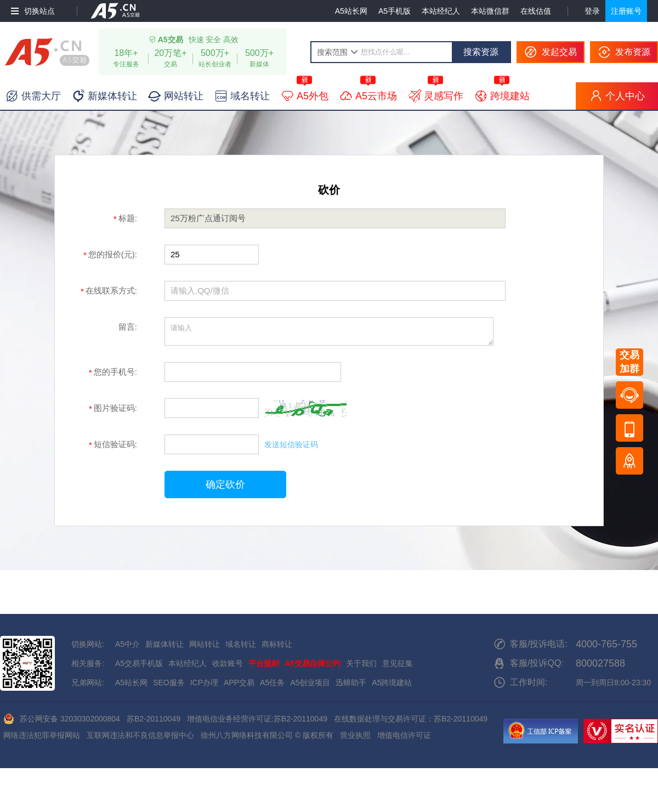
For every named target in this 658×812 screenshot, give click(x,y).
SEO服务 (169, 683)
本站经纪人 (441, 11)
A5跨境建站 (392, 683)
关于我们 (361, 663)
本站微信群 (490, 11)
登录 (592, 11)
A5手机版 (395, 11)
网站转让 (205, 644)
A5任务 (272, 683)
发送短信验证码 (291, 444)
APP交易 (239, 683)
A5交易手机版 (139, 663)
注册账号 (626, 11)
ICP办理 (204, 683)
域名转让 (241, 644)
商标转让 (277, 644)
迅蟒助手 (351, 683)
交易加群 (629, 362)
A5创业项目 (310, 683)
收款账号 (228, 663)
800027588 (600, 663)
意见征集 (398, 663)
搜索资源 (481, 52)
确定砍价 (225, 484)
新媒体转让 (164, 644)
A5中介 (127, 644)
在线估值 (536, 11)
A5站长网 (351, 11)
